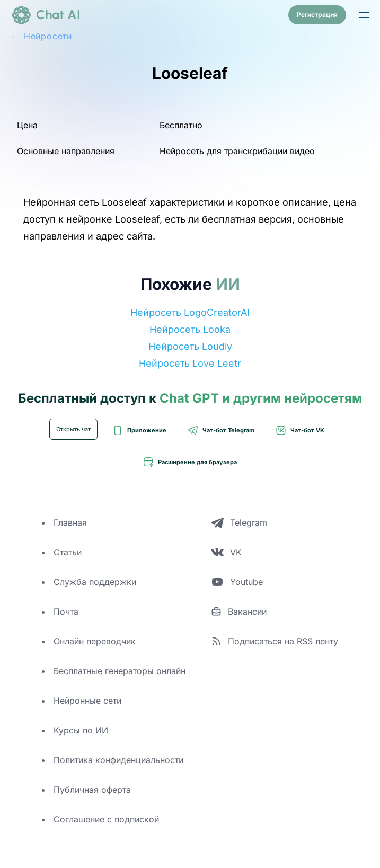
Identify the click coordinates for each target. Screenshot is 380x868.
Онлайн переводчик (95, 641)
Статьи (68, 552)
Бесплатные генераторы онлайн (120, 671)
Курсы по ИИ (81, 730)
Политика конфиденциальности (118, 760)
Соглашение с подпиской (106, 819)
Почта (66, 612)
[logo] (46, 15)
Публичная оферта (92, 790)
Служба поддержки (95, 582)
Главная (70, 522)
